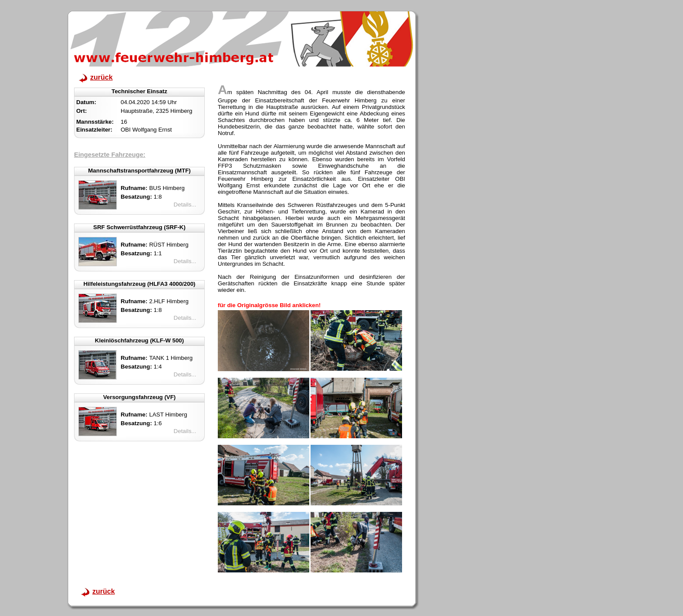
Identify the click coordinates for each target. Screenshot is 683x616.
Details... (185, 205)
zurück (101, 77)
